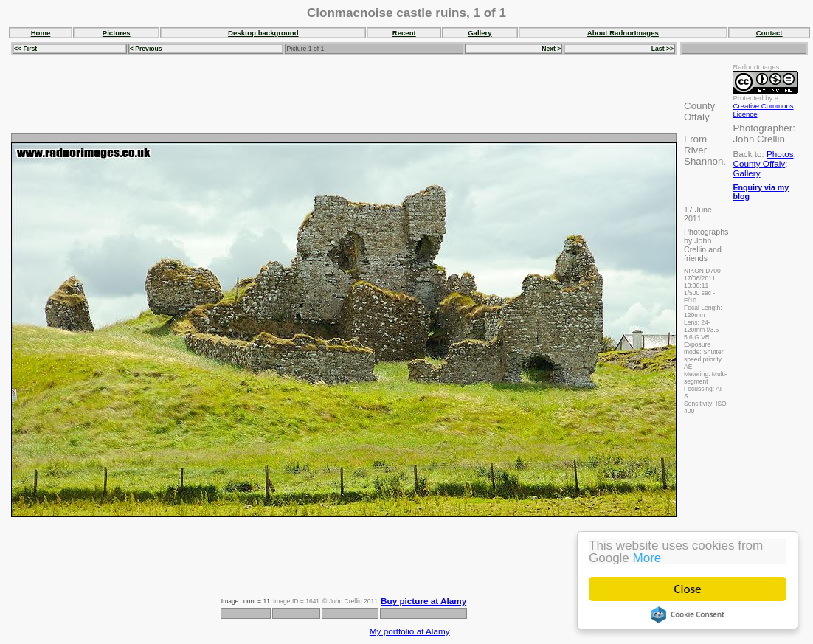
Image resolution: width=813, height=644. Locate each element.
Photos (780, 154)
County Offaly (759, 163)
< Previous (146, 49)
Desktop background (263, 33)
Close (688, 589)
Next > (551, 49)
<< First (25, 49)
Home (41, 33)
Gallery (480, 33)
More (647, 558)
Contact (769, 33)
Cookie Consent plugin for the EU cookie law (688, 614)
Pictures (117, 33)
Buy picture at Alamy (423, 601)
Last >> (662, 49)
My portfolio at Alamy (410, 631)
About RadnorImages (623, 33)
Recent (404, 33)
